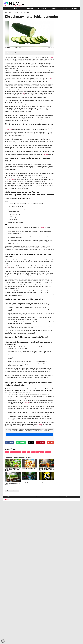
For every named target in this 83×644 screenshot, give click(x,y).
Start (6, 12)
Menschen (11, 180)
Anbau (7, 452)
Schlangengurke (40, 452)
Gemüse (12, 452)
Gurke (52, 58)
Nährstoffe (9, 130)
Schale (33, 452)
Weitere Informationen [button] (30, 438)
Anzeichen (40, 424)
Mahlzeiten (45, 155)
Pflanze (32, 114)
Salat (28, 452)
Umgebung (26, 402)
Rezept (24, 452)
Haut (8, 267)
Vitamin (52, 78)
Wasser (35, 357)
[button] (52, 53)
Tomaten (23, 309)
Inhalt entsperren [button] (30, 435)
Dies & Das (11, 12)
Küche (24, 93)
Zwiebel (43, 227)
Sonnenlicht (48, 452)
